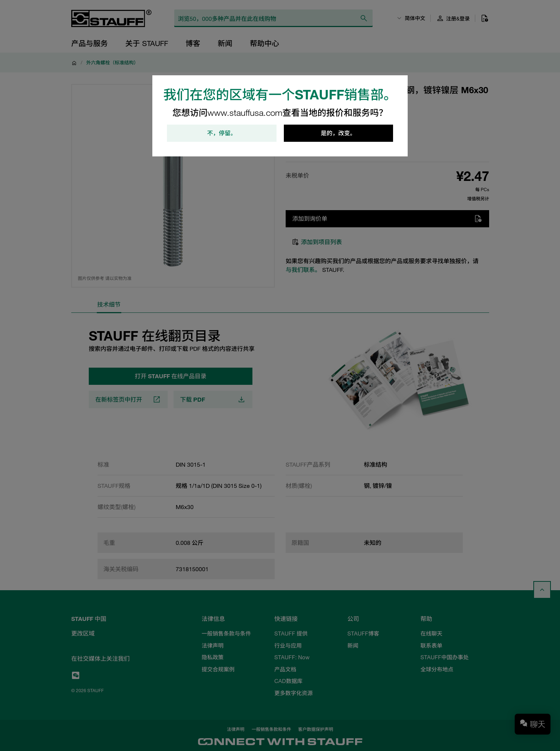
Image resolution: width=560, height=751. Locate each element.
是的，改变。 (338, 133)
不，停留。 (222, 133)
